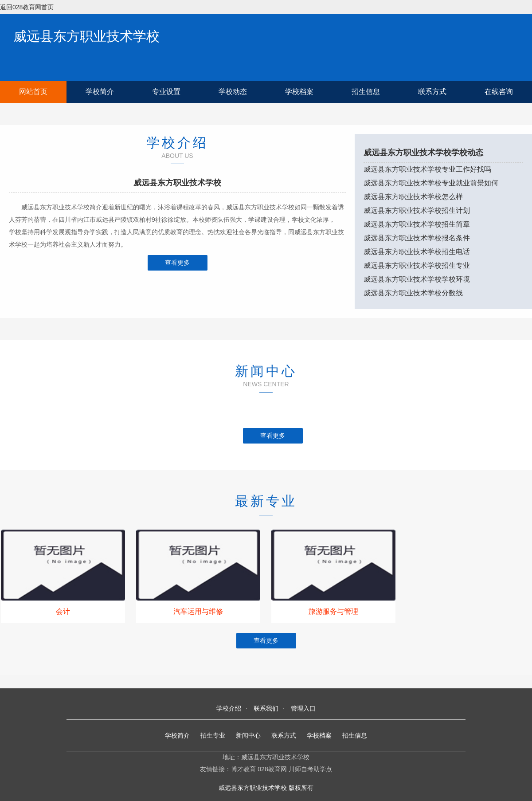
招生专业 (213, 735)
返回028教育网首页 (27, 7)
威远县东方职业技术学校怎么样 (413, 197)
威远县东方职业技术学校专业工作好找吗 (427, 169)
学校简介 (100, 92)
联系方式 (432, 92)
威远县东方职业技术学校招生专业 (417, 265)
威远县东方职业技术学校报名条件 (417, 238)
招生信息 (366, 92)
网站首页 (33, 92)
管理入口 (303, 708)
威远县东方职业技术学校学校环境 (417, 279)
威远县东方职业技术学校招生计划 (417, 210)
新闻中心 (248, 735)
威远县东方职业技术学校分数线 (413, 293)
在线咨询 (499, 92)
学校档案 (299, 92)
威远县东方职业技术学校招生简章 (417, 224)
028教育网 (272, 769)
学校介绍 (229, 708)
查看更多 (177, 263)
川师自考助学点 (310, 769)
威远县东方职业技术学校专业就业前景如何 (431, 183)
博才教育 (243, 769)
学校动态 (233, 92)
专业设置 (166, 92)
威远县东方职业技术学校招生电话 (417, 252)
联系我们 (266, 708)
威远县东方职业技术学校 (86, 36)
